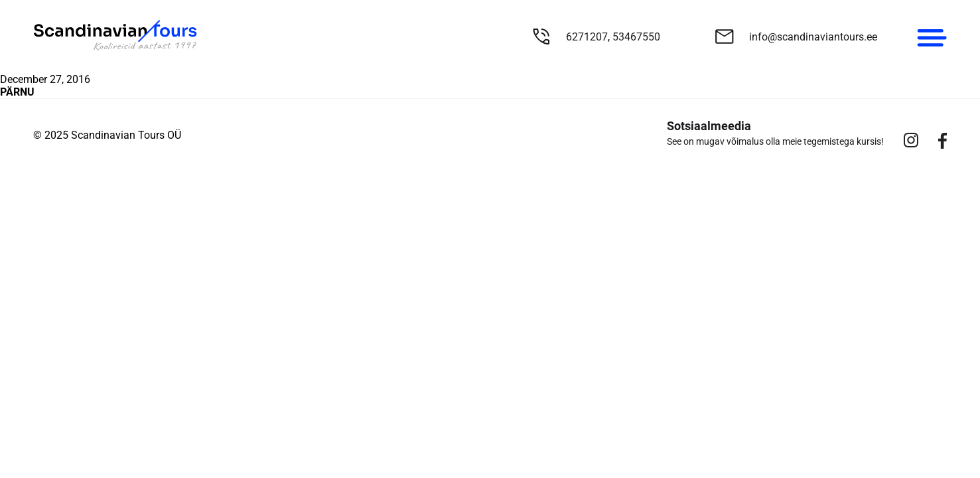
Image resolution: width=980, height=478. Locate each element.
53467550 (636, 37)
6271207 (587, 37)
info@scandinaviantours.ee (813, 37)
